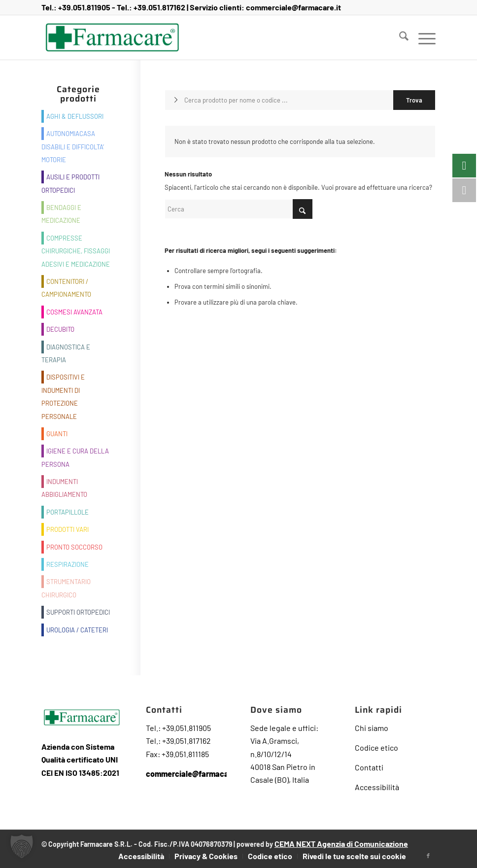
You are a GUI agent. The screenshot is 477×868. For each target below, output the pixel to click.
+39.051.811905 (84, 7)
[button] (22, 846)
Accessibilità (377, 787)
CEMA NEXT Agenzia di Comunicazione (341, 844)
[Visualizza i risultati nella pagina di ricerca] (414, 100)
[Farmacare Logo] (112, 37)
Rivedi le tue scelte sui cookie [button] (354, 856)
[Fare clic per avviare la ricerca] (303, 209)
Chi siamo (372, 728)
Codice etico (376, 747)
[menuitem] (399, 37)
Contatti (369, 767)
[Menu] (422, 37)
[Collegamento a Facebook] (428, 856)
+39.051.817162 (159, 7)
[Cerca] (399, 37)
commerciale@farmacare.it (293, 7)
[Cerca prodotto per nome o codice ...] (300, 100)
